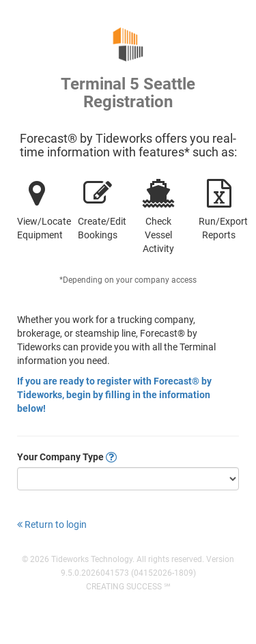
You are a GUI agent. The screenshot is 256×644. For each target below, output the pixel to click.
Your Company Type (67, 457)
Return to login (52, 524)
